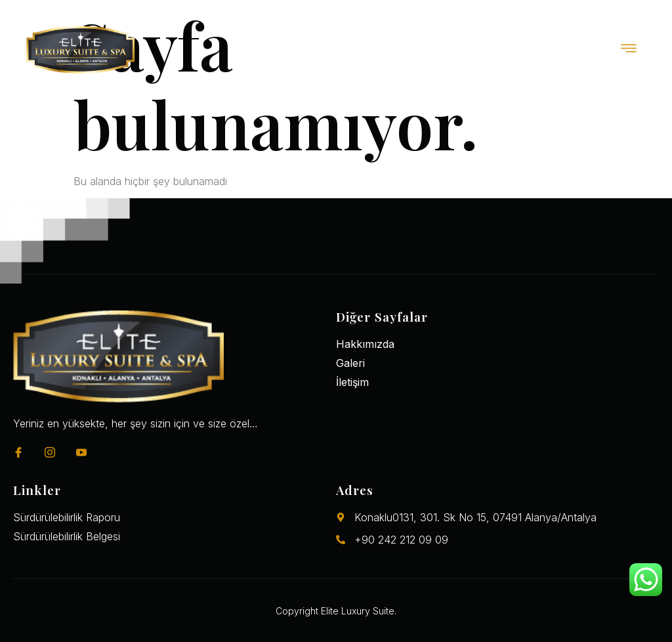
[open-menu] (629, 50)
